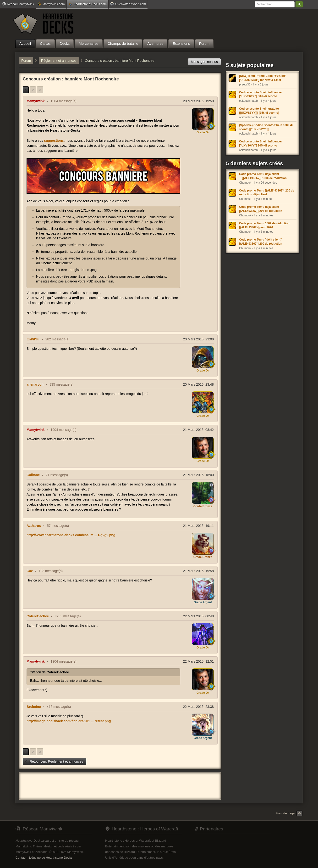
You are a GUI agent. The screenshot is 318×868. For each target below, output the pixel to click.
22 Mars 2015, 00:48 (198, 616)
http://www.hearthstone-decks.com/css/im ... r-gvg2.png (71, 535)
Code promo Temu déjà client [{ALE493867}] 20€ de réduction (261, 209)
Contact (21, 858)
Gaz (30, 571)
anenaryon (35, 384)
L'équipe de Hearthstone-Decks (51, 858)
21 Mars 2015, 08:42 (198, 430)
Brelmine (34, 707)
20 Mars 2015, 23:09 (198, 339)
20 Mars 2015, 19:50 (198, 101)
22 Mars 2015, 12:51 (198, 661)
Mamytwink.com (51, 4)
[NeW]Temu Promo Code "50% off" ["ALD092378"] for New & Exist (263, 78)
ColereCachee (38, 616)
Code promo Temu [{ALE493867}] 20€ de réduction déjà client (267, 193)
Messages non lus (204, 62)
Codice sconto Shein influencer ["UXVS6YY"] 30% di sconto (260, 94)
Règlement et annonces (59, 61)
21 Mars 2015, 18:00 (198, 475)
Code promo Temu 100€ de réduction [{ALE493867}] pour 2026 (264, 225)
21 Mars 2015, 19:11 (198, 526)
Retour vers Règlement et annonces (54, 761)
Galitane (33, 475)
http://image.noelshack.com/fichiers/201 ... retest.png (69, 721)
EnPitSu (33, 339)
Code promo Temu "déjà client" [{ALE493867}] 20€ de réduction (261, 242)
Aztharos (34, 526)
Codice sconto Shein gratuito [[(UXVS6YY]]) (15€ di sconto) (259, 111)
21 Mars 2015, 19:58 (198, 571)
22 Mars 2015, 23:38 (198, 707)
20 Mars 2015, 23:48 (198, 384)
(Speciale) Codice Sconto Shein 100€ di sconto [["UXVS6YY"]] (266, 127)
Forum (26, 61)
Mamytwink (36, 101)
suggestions (54, 141)
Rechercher (299, 4)
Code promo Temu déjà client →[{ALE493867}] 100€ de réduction (263, 176)
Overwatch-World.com (128, 4)
